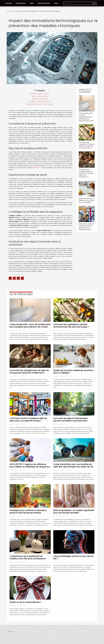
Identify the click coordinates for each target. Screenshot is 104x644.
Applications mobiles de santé (40, 99)
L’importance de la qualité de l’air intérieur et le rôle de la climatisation (28, 557)
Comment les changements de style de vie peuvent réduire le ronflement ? (86, 173)
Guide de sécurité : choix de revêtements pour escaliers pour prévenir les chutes (86, 117)
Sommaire (41, 91)
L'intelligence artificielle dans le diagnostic (40, 102)
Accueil (9, 11)
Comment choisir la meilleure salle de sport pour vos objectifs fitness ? (86, 227)
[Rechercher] (78, 3)
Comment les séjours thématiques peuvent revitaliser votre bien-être (70, 419)
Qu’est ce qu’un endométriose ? (25, 602)
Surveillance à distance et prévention (40, 94)
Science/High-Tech (44, 3)
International (21, 3)
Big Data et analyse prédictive (40, 96)
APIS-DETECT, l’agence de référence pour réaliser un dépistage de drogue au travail (30, 467)
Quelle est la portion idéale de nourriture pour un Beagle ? (86, 200)
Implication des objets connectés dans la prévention (40, 104)
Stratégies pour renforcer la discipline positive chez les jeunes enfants (28, 511)
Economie (8, 3)
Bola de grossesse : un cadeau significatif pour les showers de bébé (74, 511)
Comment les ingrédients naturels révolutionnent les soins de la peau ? (87, 145)
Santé (32, 3)
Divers (56, 3)
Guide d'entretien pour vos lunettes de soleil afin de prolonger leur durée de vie (73, 465)
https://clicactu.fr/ (37, 168)
